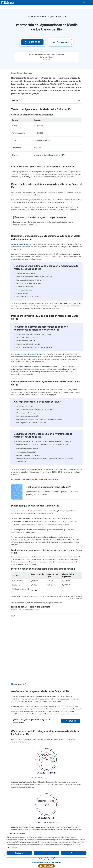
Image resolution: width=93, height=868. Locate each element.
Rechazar (47, 853)
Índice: (15, 101)
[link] (47, 59)
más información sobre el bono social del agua (42, 479)
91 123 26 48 (32, 42)
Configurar (19, 853)
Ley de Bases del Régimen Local (50, 537)
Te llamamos (61, 42)
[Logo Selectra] (8, 2)
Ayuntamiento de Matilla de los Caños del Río (49, 155)
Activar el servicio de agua (20, 244)
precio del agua (23, 557)
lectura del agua (24, 739)
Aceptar (74, 853)
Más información (12, 847)
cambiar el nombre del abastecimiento (28, 354)
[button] (15, 37)
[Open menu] (84, 2)
